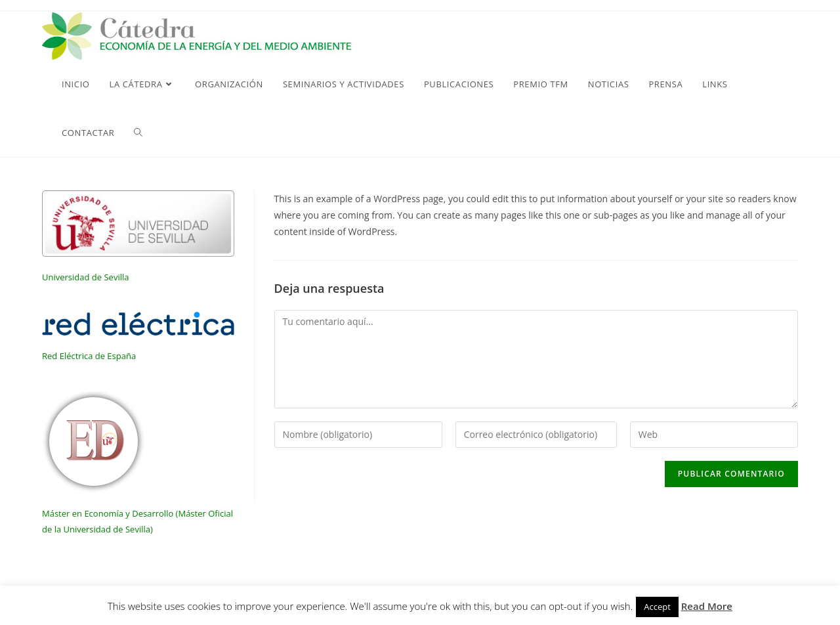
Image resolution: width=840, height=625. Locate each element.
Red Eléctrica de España (89, 356)
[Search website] (138, 133)
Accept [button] (657, 607)
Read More (707, 606)
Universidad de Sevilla (85, 277)
